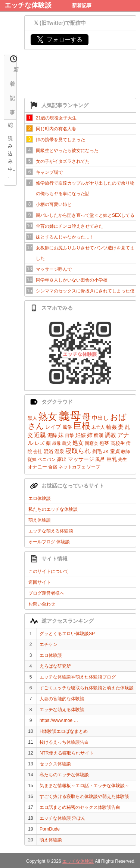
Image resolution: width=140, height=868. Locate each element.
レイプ (53, 427)
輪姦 (112, 427)
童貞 (115, 451)
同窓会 (91, 443)
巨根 (82, 426)
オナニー (37, 467)
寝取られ (78, 451)
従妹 (32, 459)
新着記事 (82, 5)
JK (106, 451)
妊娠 (81, 435)
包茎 (104, 443)
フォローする (60, 40)
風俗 (67, 427)
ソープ (93, 467)
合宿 (53, 467)
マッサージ (81, 459)
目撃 (69, 435)
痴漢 (99, 435)
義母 (70, 416)
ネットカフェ (72, 467)
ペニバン (47, 459)
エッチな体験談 (28, 5)
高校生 (118, 443)
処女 (78, 443)
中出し (100, 418)
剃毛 (97, 451)
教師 (125, 452)
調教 (111, 435)
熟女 (48, 416)
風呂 (100, 459)
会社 (38, 452)
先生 (122, 459)
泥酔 (52, 435)
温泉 (59, 451)
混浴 (49, 451)
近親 (40, 435)
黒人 (32, 418)
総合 (11, 126)
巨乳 (112, 459)
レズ (40, 443)
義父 (66, 443)
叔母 (56, 443)
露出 (62, 459)
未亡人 (98, 427)
